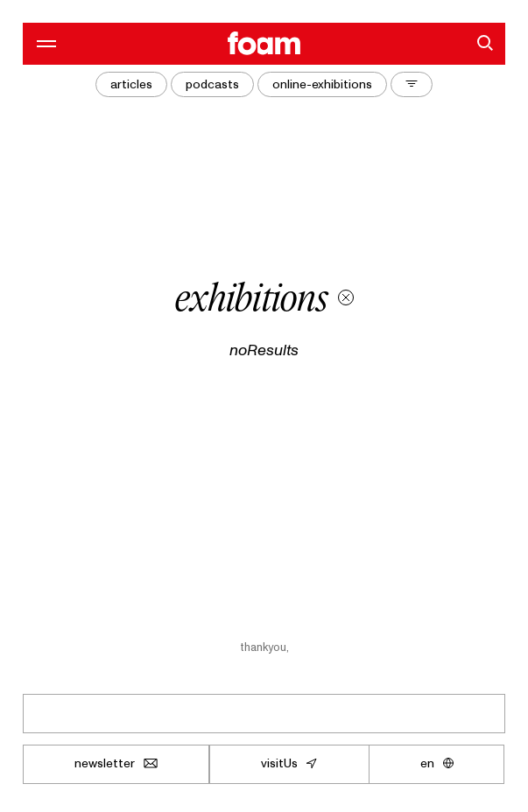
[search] (484, 43)
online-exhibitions (322, 84)
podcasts (212, 84)
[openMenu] (43, 43)
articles (131, 84)
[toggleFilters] (412, 84)
